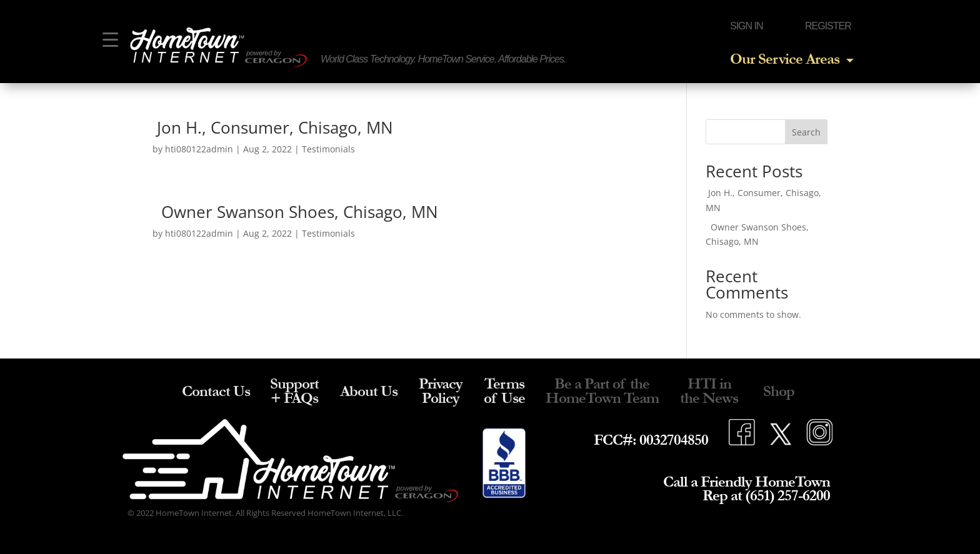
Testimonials (328, 149)
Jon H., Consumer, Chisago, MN (273, 127)
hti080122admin (199, 149)
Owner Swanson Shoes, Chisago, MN (295, 212)
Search (806, 132)
